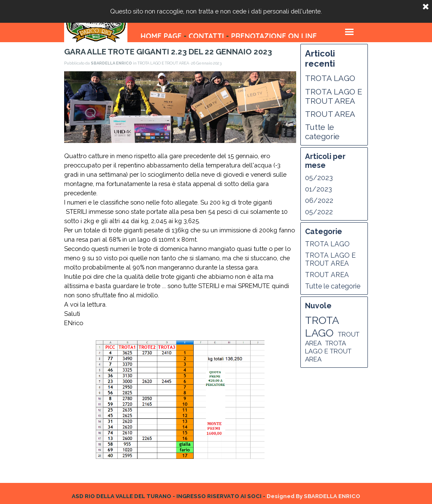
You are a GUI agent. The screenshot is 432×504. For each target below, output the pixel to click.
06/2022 (319, 201)
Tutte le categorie (322, 132)
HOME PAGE (161, 36)
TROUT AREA (330, 114)
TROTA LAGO (330, 78)
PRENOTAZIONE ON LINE (274, 36)
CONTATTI (206, 36)
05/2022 (319, 212)
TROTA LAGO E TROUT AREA (333, 96)
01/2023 (319, 189)
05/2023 (319, 178)
